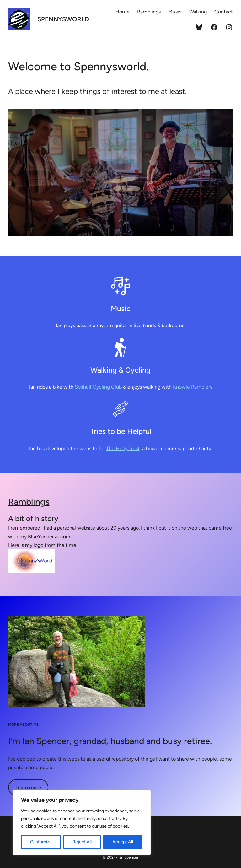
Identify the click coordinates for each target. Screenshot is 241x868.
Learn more (28, 787)
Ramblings (29, 502)
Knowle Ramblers (193, 387)
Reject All (82, 842)
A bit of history (33, 518)
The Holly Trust (123, 448)
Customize (41, 842)
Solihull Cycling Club (98, 387)
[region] (82, 822)
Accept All (123, 842)
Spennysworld (63, 19)
